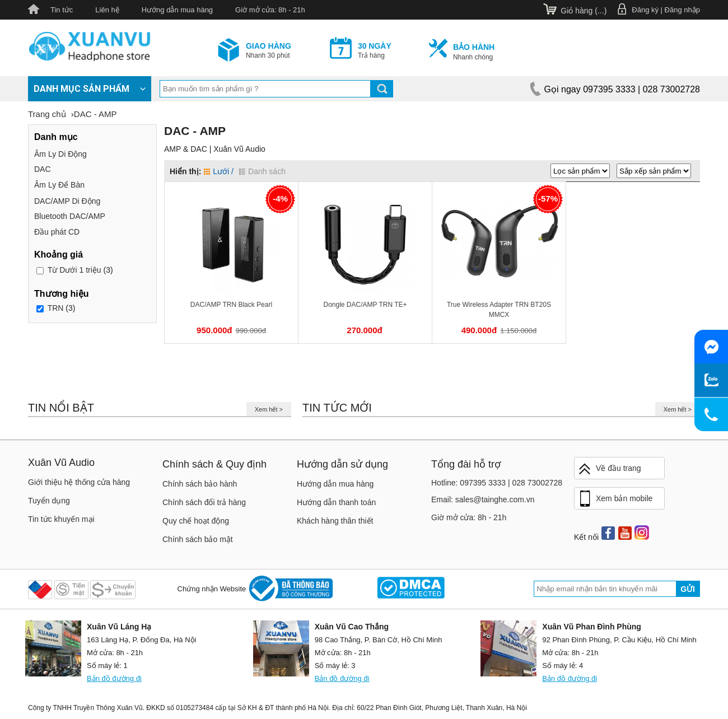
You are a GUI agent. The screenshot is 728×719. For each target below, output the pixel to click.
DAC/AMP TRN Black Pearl (231, 305)
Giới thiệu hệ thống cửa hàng (79, 482)
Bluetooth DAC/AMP (70, 216)
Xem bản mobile (615, 499)
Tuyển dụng (49, 501)
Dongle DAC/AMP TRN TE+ (365, 305)
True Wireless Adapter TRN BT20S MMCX (499, 310)
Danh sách (262, 171)
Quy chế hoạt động (196, 521)
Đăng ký (645, 10)
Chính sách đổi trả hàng (204, 502)
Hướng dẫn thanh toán (336, 502)
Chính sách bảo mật (198, 539)
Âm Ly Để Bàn (59, 185)
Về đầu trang (609, 469)
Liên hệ (107, 10)
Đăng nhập (682, 10)
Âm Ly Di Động (60, 154)
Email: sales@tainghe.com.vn (483, 499)
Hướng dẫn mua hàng (177, 10)
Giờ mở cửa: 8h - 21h (270, 10)
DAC (43, 169)
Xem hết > (269, 409)
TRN (56, 308)
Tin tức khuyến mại (61, 519)
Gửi (688, 589)
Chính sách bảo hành (200, 484)
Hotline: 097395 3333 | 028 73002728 (497, 483)
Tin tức (62, 10)
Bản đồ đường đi (114, 678)
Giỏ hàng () (584, 11)
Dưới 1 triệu (74, 270)
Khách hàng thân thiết (335, 521)
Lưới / (219, 171)
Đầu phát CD (57, 232)
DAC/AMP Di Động (67, 201)
